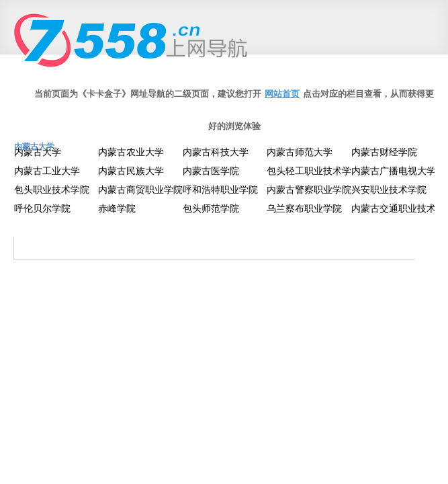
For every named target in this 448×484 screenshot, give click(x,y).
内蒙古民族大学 (131, 171)
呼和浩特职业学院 (220, 190)
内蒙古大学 (38, 152)
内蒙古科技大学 (216, 152)
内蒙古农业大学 (131, 152)
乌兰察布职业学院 (304, 208)
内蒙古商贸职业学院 (140, 190)
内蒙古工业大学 (47, 171)
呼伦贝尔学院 (42, 208)
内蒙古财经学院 (384, 152)
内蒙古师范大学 (300, 152)
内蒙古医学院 (211, 171)
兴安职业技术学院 (389, 190)
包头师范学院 (211, 208)
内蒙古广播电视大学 (394, 171)
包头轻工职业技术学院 (314, 171)
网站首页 (282, 94)
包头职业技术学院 (52, 190)
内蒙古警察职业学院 (309, 190)
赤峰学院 (117, 208)
